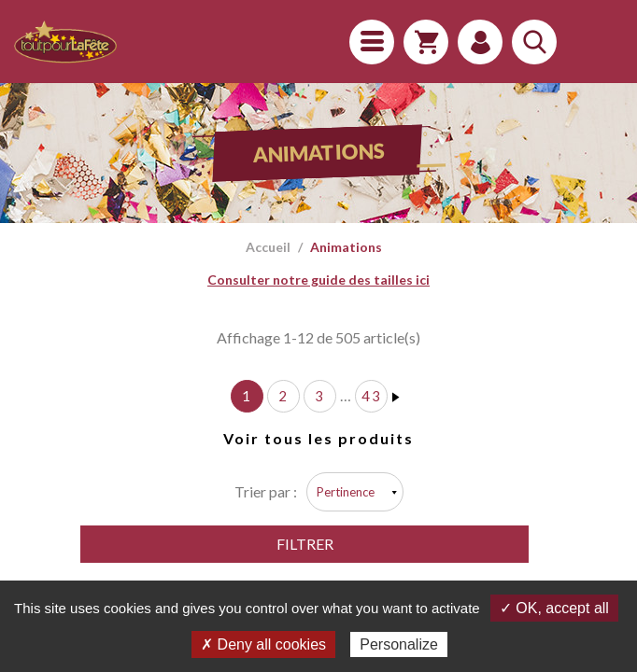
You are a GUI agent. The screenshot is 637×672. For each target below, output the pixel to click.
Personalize (399, 644)
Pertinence (346, 492)
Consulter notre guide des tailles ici (318, 280)
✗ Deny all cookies (263, 644)
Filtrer (305, 544)
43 (372, 396)
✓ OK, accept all (554, 608)
